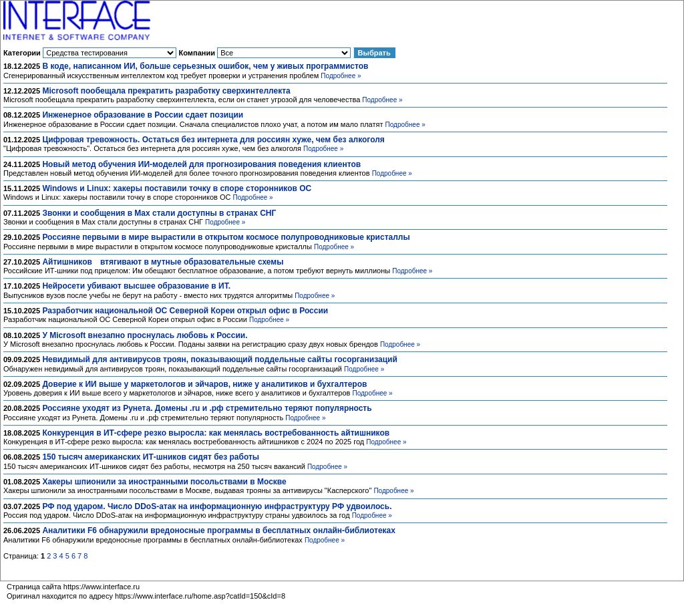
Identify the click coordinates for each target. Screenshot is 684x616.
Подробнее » (341, 76)
